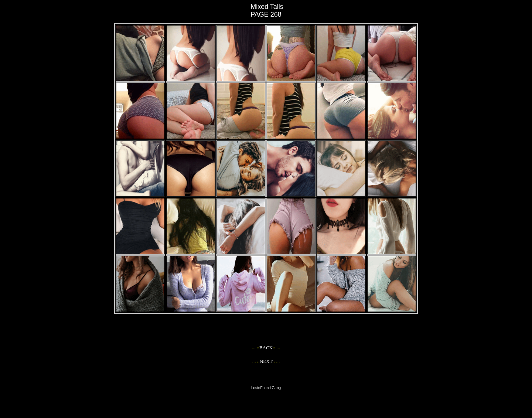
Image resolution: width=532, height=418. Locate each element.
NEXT (266, 361)
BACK (266, 348)
